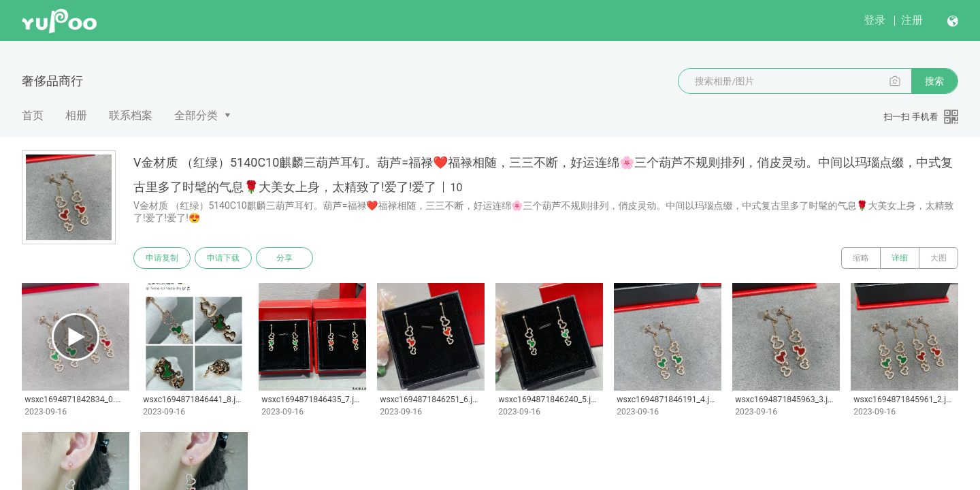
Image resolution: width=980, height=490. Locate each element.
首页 (33, 115)
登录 (875, 20)
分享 (284, 258)
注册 (912, 20)
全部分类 (196, 115)
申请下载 (223, 258)
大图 (938, 258)
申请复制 (162, 258)
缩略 (861, 258)
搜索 (934, 81)
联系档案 (131, 115)
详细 (900, 258)
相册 (76, 115)
